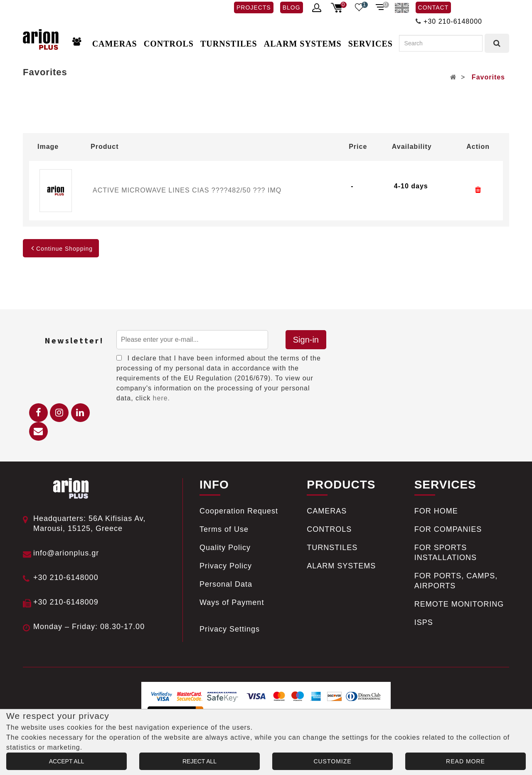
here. (161, 398)
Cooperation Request (239, 511)
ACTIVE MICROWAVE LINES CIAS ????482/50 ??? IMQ (187, 190)
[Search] (441, 43)
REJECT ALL (199, 761)
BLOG (292, 7)
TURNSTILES (229, 44)
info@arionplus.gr (66, 553)
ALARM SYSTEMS (303, 44)
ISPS (424, 622)
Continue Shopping (61, 249)
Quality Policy (225, 548)
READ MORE (465, 761)
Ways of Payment (232, 602)
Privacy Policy (226, 566)
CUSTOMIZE (332, 761)
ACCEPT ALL (67, 761)
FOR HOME (436, 511)
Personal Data (226, 584)
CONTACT (433, 7)
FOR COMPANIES (448, 529)
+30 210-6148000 (453, 21)
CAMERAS (115, 44)
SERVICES (371, 44)
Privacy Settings (230, 629)
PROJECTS (254, 7)
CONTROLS (169, 44)
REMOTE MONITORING (459, 604)
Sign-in (306, 340)
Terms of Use (224, 529)
